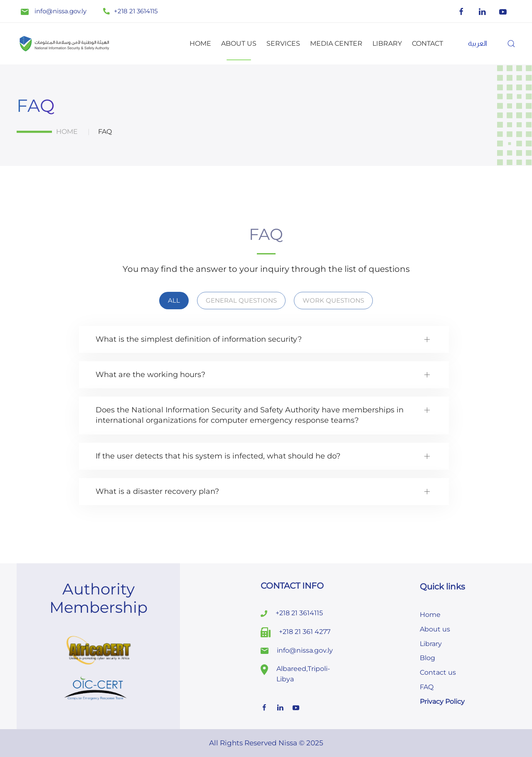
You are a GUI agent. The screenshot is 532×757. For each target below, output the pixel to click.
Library (387, 43)
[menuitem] (478, 43)
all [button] (174, 300)
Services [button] (283, 43)
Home (200, 43)
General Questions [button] (241, 300)
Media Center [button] (336, 43)
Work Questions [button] (333, 300)
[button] (511, 44)
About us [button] (239, 43)
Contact (427, 43)
